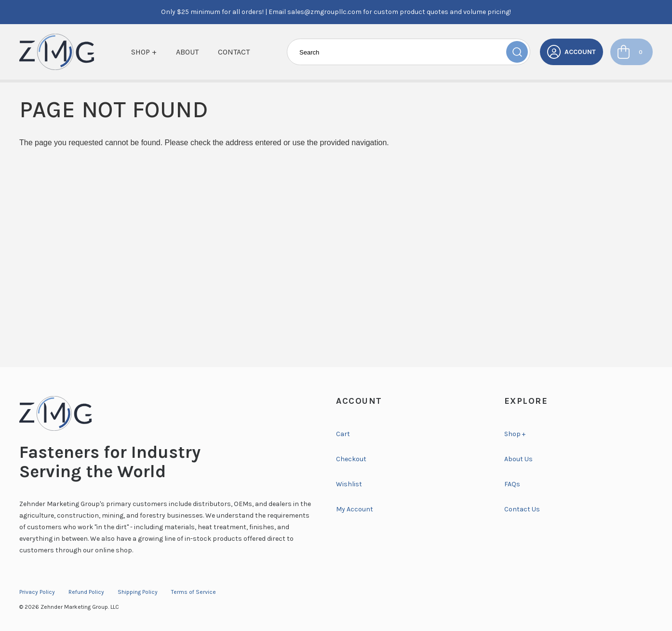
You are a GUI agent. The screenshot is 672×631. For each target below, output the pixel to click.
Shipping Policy (138, 592)
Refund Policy (86, 592)
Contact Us (522, 509)
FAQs (512, 484)
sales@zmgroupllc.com (324, 12)
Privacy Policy (37, 592)
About (187, 52)
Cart (343, 434)
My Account (355, 509)
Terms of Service (194, 592)
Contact (234, 52)
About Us (518, 459)
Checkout (351, 459)
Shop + (144, 52)
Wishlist (349, 484)
